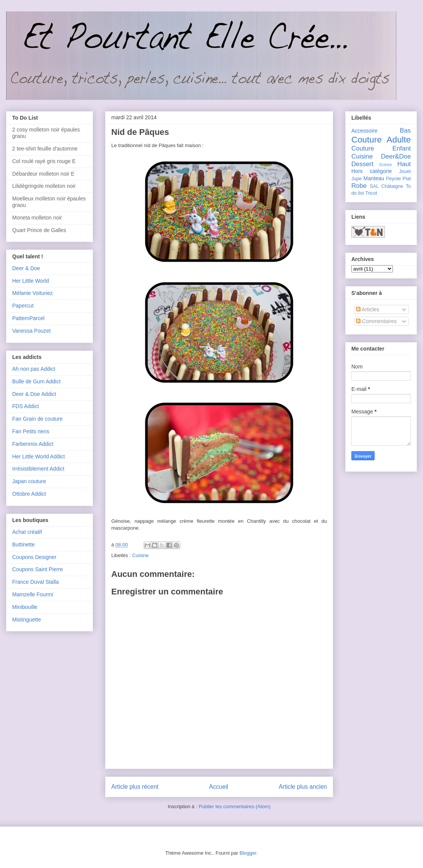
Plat (407, 179)
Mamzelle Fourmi (33, 594)
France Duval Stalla (35, 582)
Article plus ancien (303, 787)
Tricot (371, 193)
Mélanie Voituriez (33, 293)
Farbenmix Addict (33, 444)
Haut (404, 164)
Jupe (357, 179)
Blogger (248, 853)
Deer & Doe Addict (34, 394)
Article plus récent (135, 787)
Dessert (362, 164)
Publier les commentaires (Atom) (235, 806)
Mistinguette (26, 620)
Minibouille (25, 607)
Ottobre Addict (29, 494)
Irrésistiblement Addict (38, 469)
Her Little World (30, 281)
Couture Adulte (381, 140)
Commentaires (376, 321)
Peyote (393, 179)
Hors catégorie (372, 171)
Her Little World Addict (38, 456)
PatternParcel (28, 318)
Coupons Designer (34, 557)
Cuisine (140, 555)
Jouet (405, 171)
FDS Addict (26, 406)
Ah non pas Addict (34, 369)
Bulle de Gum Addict (36, 381)
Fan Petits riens (31, 431)
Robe (359, 186)
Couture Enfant (381, 148)
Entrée (385, 165)
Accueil (219, 787)
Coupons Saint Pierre (38, 569)
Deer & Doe (26, 268)
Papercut (23, 306)
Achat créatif (27, 532)
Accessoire (364, 131)
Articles (368, 309)
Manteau (374, 178)
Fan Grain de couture (37, 419)
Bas (405, 131)
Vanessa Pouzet (31, 331)
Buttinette (23, 545)
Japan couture (29, 481)
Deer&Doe (396, 156)
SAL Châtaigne (386, 186)
